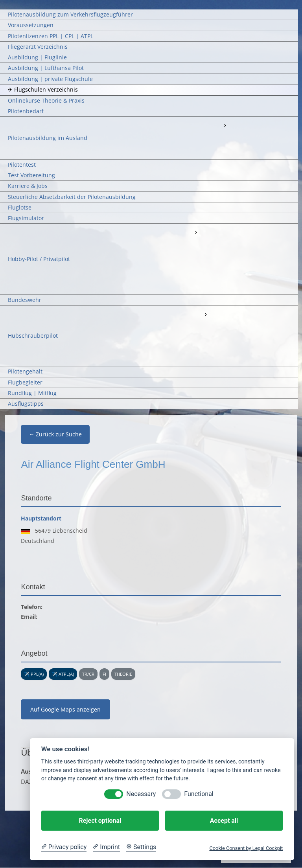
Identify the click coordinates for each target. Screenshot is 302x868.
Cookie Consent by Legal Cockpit (246, 848)
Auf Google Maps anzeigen (65, 709)
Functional (199, 794)
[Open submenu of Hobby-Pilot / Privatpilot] (195, 232)
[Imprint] (106, 847)
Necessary (141, 794)
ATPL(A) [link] (66, 674)
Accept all (224, 821)
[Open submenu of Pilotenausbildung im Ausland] (225, 125)
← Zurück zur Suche (55, 434)
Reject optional (100, 821)
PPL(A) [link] (37, 674)
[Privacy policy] (64, 847)
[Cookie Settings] (141, 847)
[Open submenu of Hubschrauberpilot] (206, 314)
